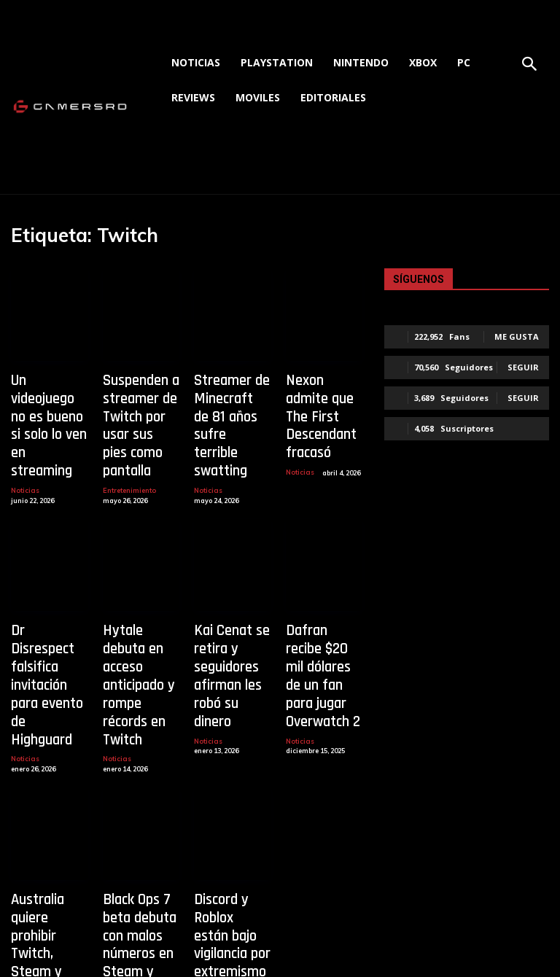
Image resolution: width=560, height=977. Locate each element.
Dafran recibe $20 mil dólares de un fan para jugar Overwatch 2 (324, 618)
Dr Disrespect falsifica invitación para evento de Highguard (48, 618)
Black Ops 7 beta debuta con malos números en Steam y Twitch (134, 837)
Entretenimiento (129, 452)
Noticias (24, 438)
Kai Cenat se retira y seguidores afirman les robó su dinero (229, 618)
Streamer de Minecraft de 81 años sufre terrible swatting (232, 407)
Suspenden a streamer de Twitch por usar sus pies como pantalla (141, 407)
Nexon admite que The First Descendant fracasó (320, 400)
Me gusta (517, 336)
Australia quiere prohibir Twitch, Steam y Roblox (47, 823)
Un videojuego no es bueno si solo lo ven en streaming (46, 400)
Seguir (523, 367)
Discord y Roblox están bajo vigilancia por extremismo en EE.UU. (232, 830)
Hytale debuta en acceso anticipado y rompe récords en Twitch (139, 618)
